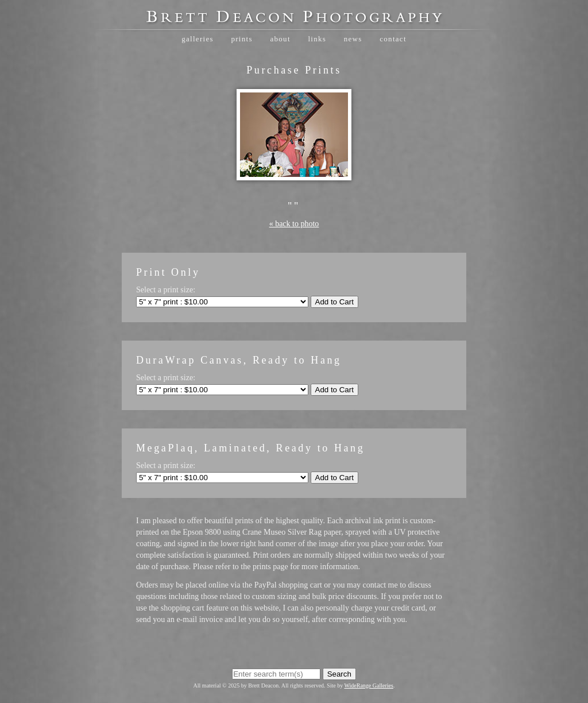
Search (339, 674)
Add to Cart (334, 302)
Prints (241, 39)
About (280, 39)
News (353, 39)
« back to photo (294, 224)
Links (317, 39)
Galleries (198, 39)
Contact (393, 39)
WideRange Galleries (369, 685)
